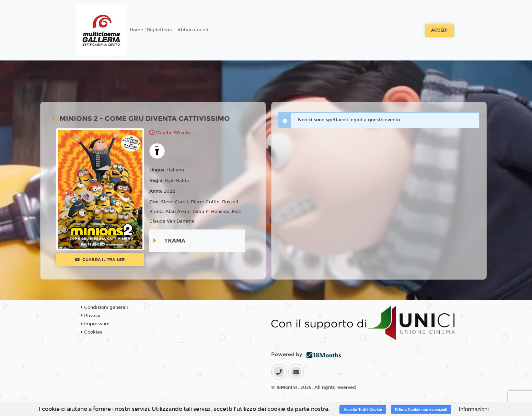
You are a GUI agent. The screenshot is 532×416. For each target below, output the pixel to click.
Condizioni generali (105, 307)
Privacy (91, 316)
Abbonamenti (193, 30)
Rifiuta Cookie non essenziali (421, 409)
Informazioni (474, 409)
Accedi (439, 30)
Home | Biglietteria (151, 30)
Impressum (95, 324)
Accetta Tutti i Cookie (363, 409)
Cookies (92, 332)
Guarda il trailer (100, 260)
